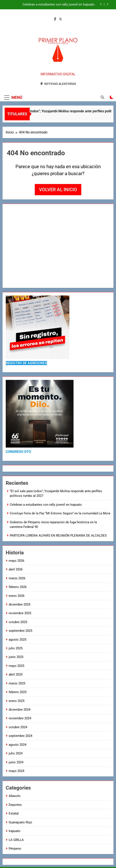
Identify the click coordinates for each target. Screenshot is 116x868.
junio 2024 (16, 762)
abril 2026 (16, 569)
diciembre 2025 (20, 604)
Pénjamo (15, 849)
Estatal (14, 813)
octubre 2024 (18, 727)
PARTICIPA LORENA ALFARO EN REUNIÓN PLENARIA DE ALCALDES (59, 536)
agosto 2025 (17, 640)
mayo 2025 (16, 666)
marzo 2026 (17, 578)
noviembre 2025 (20, 613)
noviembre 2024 (20, 718)
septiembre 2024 (20, 736)
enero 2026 (17, 596)
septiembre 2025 (20, 631)
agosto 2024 (17, 745)
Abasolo (15, 796)
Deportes (15, 805)
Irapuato (15, 831)
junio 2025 (16, 657)
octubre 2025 (18, 622)
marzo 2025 (17, 683)
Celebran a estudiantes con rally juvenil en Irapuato (59, 5)
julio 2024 (16, 753)
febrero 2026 (18, 587)
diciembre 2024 (20, 710)
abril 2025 (16, 674)
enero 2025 (17, 701)
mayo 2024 (16, 771)
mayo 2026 (16, 561)
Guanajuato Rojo (20, 822)
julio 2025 (16, 648)
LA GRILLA (16, 840)
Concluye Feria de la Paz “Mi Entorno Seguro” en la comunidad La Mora (60, 513)
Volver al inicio (58, 190)
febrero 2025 (18, 692)
